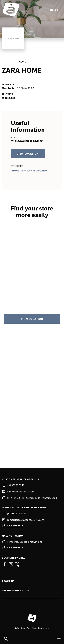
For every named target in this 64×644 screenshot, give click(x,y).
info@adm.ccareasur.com (21, 491)
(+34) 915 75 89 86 (17, 513)
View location (28, 154)
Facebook (4, 564)
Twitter (17, 564)
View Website (15, 526)
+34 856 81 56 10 (16, 485)
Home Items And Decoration (30, 171)
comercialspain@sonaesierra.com (25, 520)
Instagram (11, 564)
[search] (6, 639)
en (51, 10)
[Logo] (32, 618)
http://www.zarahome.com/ (27, 141)
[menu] (59, 639)
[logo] (17, 9)
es (56, 10)
